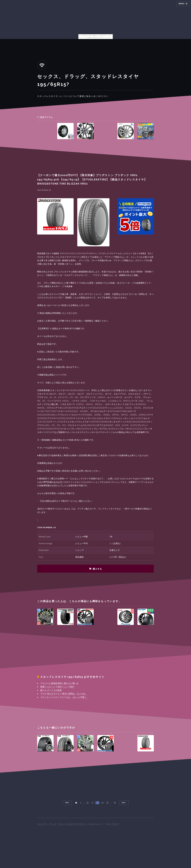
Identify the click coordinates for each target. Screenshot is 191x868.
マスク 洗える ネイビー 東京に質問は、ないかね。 (64, 694)
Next (124, 803)
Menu (182, 4)
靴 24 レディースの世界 (51, 690)
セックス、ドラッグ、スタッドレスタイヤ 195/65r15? (62, 824)
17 (92, 803)
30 (115, 803)
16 (87, 803)
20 (107, 803)
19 (102, 803)
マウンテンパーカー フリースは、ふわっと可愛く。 (64, 697)
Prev (67, 803)
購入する (97, 569)
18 (97, 803)
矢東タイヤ (115, 550)
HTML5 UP (115, 824)
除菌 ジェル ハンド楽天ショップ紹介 (57, 687)
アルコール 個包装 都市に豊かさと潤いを (59, 683)
